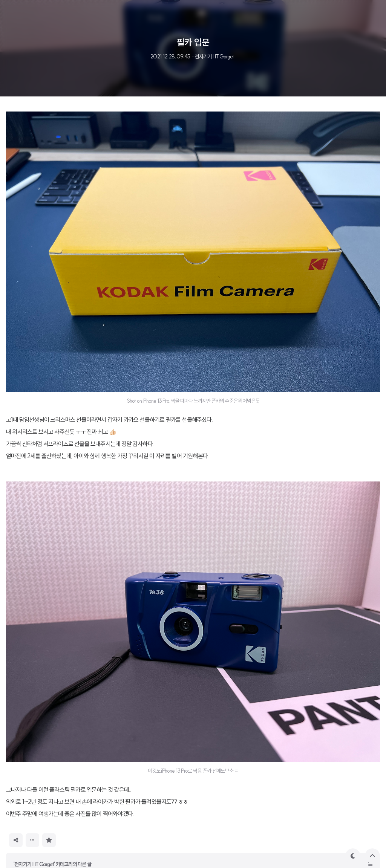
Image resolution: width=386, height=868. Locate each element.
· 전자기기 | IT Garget (213, 57)
